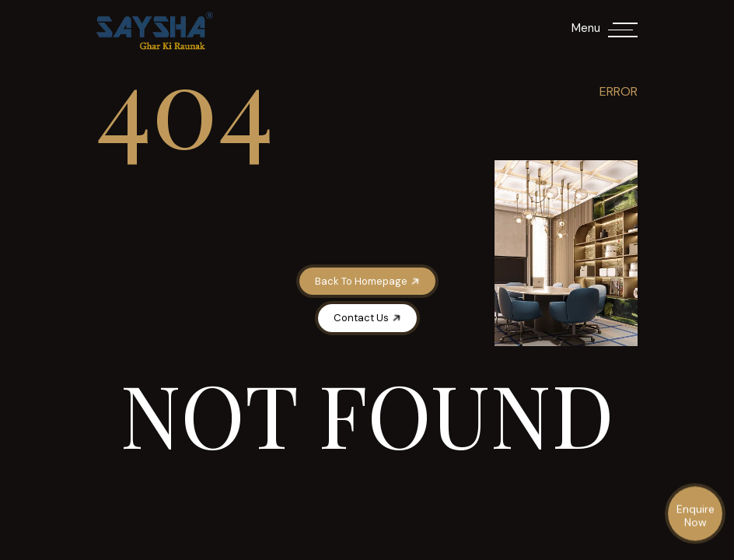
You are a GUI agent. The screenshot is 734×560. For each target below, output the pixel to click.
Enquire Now (696, 516)
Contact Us (368, 318)
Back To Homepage (368, 281)
